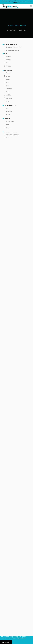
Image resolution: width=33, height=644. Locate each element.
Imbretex (9, 128)
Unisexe (9, 66)
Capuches (9, 98)
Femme (8, 60)
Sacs (8, 92)
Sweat (20, 30)
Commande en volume (13, 50)
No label (9, 95)
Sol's (8, 125)
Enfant (8, 63)
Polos (8, 86)
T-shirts (8, 73)
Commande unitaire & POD (14, 47)
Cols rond (9, 111)
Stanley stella (10, 122)
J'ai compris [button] (6, 642)
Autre (8, 82)
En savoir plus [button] (22, 638)
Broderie (9, 138)
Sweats (8, 76)
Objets (8, 79)
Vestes (8, 101)
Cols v (8, 115)
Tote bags (9, 89)
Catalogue (13, 30)
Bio (7, 108)
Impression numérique (12, 135)
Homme (9, 57)
